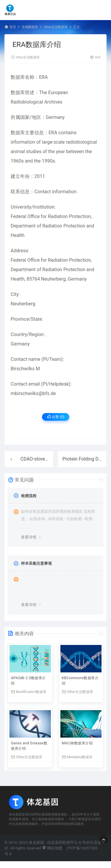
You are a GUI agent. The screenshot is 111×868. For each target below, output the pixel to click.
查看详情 (29, 537)
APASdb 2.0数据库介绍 (28, 681)
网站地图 (52, 848)
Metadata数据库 (77, 757)
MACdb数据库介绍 (77, 743)
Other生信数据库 (55, 27)
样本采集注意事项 (36, 563)
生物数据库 (30, 27)
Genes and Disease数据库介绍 (29, 746)
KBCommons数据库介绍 (80, 681)
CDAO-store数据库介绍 (45, 459)
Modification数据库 (29, 692)
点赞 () (56, 417)
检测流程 (29, 496)
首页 (13, 27)
